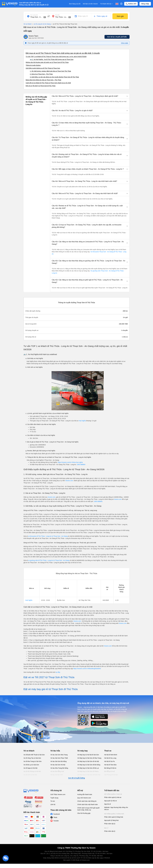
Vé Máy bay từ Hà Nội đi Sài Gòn (88, 755)
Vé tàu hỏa (55, 751)
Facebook (57, 814)
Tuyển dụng (54, 798)
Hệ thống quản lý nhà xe (113, 794)
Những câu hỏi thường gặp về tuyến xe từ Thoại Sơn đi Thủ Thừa (47, 62)
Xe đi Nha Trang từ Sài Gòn (33, 761)
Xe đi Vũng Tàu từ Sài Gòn (32, 758)
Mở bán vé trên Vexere (90, 4)
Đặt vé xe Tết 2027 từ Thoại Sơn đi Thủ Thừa (41, 86)
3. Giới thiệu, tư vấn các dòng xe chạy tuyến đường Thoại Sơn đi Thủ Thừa (54, 77)
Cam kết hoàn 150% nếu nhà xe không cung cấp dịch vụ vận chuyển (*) (33, 4)
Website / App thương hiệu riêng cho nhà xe (116, 808)
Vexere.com (69, 481)
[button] (90, 96)
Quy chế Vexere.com (84, 798)
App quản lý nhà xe (111, 801)
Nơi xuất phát (34, 15)
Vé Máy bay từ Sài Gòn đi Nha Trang (89, 758)
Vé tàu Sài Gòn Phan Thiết (59, 758)
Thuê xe (108, 751)
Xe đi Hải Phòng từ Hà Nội (32, 771)
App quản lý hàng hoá (111, 820)
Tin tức (53, 801)
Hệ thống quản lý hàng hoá (114, 814)
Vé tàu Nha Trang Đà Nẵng (59, 768)
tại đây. (58, 672)
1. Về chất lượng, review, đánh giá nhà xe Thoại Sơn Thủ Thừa (50, 71)
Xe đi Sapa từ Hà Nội (30, 768)
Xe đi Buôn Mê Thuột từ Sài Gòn (34, 755)
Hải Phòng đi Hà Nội (111, 775)
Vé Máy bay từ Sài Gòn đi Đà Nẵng (89, 765)
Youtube (56, 821)
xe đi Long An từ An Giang (41, 24)
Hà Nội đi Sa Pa (110, 761)
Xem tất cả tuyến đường (76, 778)
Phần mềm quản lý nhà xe (113, 797)
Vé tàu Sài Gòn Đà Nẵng (59, 761)
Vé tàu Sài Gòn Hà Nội (58, 765)
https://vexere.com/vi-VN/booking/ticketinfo (87, 669)
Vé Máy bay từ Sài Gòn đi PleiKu (88, 771)
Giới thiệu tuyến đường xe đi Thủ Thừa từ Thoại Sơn (43, 68)
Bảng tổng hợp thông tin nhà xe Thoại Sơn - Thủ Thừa (43, 80)
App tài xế (108, 804)
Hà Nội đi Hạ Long (110, 758)
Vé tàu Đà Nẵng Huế (57, 771)
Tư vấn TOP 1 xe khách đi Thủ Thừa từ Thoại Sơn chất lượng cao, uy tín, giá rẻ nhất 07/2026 (56, 57)
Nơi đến (57, 15)
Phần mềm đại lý (110, 824)
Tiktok (55, 817)
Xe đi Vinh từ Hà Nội (30, 775)
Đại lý (106, 828)
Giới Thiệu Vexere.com (58, 794)
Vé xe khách (28, 24)
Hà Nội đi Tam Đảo (110, 765)
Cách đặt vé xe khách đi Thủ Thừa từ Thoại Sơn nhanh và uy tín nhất (48, 83)
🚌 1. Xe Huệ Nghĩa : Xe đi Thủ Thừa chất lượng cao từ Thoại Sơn (52, 59)
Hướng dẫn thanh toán (85, 794)
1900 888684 (81, 465)
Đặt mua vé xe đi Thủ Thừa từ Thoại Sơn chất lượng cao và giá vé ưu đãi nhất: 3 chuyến (63, 53)
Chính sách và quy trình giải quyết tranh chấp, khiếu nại (88, 809)
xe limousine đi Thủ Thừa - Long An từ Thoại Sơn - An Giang (48, 536)
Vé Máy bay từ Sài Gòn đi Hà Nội (88, 761)
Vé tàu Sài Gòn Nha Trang (59, 755)
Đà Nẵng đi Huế (110, 771)
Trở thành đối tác (107, 4)
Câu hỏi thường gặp (84, 813)
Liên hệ (53, 804)
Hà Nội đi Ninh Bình (111, 755)
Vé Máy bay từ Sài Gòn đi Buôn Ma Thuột (89, 776)
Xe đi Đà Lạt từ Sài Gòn (31, 765)
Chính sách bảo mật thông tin (87, 801)
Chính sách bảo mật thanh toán (88, 804)
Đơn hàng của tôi (75, 4)
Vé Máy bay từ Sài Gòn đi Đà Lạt (88, 768)
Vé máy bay (83, 751)
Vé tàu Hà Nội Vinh (57, 775)
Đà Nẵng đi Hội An (110, 768)
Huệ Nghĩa (82, 421)
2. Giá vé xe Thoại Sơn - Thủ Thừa (41, 74)
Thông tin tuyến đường (33, 65)
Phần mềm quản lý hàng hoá (114, 817)
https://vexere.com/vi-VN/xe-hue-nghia (70, 462)
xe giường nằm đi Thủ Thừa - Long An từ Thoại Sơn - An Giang (49, 560)
